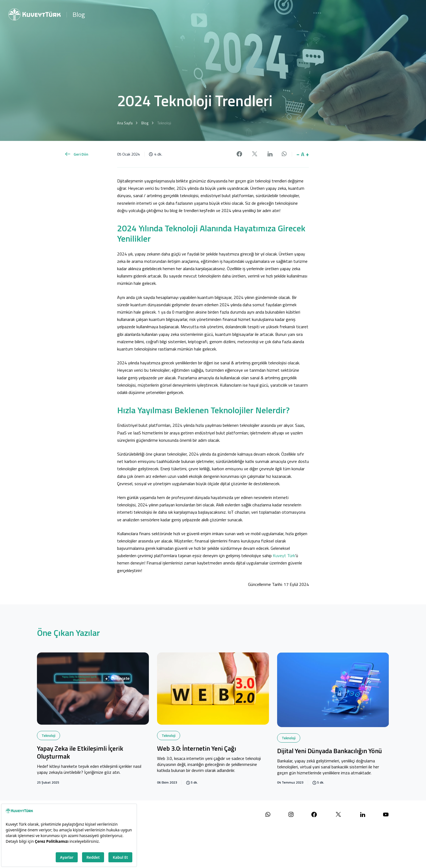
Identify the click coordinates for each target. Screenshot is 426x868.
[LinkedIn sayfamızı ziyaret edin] (363, 815)
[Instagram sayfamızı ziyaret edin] (291, 815)
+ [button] (307, 154)
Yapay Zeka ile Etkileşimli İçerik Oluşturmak (80, 753)
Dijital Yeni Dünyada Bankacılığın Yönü (330, 751)
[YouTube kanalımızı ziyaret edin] (386, 815)
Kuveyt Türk (284, 555)
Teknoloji (48, 736)
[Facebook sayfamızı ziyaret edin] (314, 815)
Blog (79, 14)
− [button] (298, 154)
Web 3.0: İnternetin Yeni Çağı (197, 749)
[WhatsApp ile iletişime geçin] (268, 815)
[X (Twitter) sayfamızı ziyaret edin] (338, 815)
